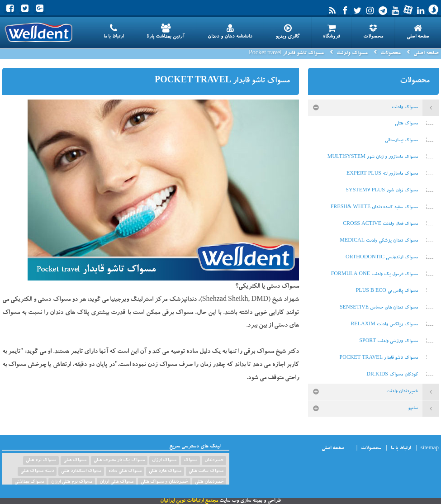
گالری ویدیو (288, 32)
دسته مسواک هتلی (37, 471)
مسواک (190, 461)
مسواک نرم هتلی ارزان (72, 482)
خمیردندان (214, 461)
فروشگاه (332, 32)
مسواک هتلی (75, 461)
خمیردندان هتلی (209, 482)
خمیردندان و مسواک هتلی (164, 482)
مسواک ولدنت (352, 53)
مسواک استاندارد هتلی (81, 471)
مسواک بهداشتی (29, 482)
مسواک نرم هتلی (41, 461)
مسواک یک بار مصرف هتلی (119, 461)
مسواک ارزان (164, 461)
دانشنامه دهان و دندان (230, 32)
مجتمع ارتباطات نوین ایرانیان (189, 501)
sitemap (430, 449)
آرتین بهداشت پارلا (166, 32)
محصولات (373, 32)
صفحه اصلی (418, 32)
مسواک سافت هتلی (206, 471)
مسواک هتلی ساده (125, 471)
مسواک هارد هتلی (165, 471)
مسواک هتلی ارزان (116, 482)
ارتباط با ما (114, 32)
